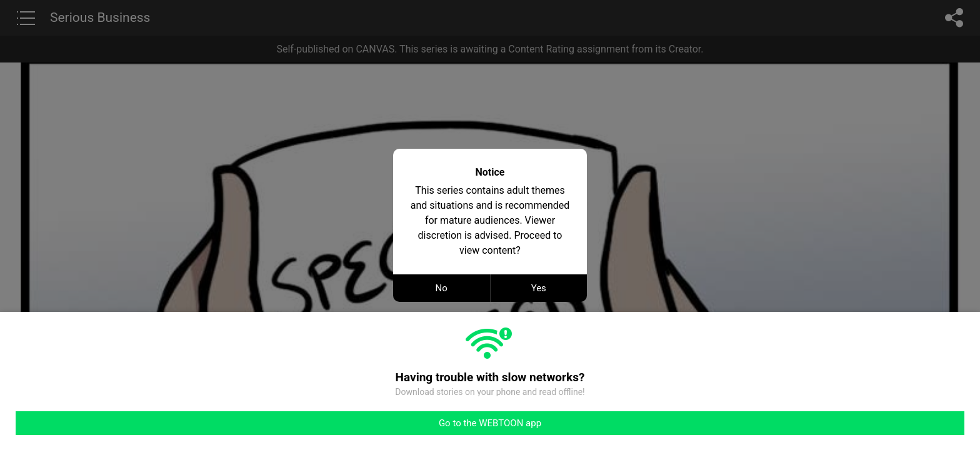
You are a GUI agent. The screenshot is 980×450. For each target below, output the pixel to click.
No (442, 288)
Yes (539, 288)
